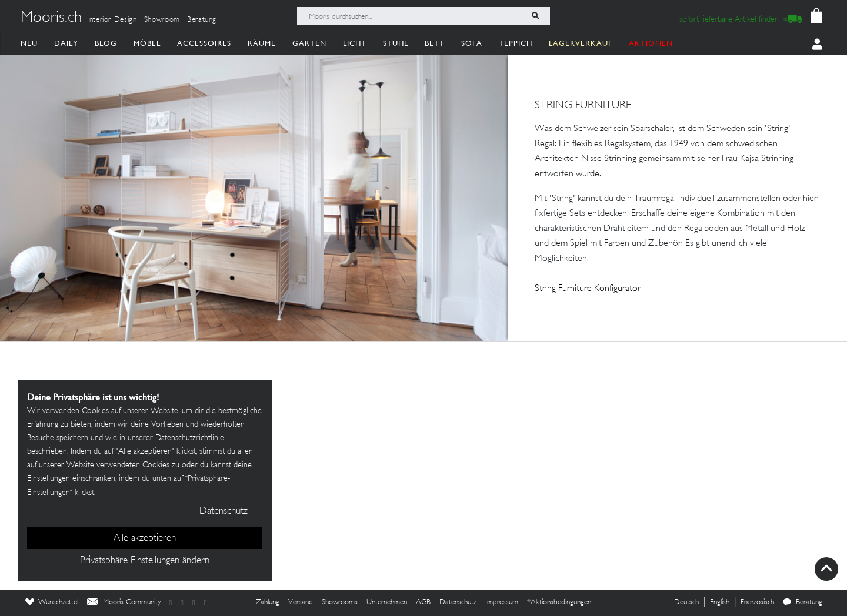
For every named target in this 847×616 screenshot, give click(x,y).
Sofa (472, 43)
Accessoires (204, 43)
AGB (423, 602)
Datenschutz (458, 602)
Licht (355, 43)
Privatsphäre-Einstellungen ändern (145, 561)
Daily (66, 43)
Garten (309, 43)
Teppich (516, 43)
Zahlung (268, 602)
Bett (435, 43)
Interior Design (112, 20)
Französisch (757, 602)
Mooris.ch (51, 18)
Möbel (147, 43)
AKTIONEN (651, 43)
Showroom (162, 20)
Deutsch (686, 602)
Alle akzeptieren (145, 538)
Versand (301, 602)
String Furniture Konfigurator (588, 289)
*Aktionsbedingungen (559, 602)
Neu (29, 43)
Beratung (202, 20)
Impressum (502, 602)
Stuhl (396, 43)
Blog (106, 43)
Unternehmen (387, 602)
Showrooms (340, 602)
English (720, 602)
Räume (262, 43)
